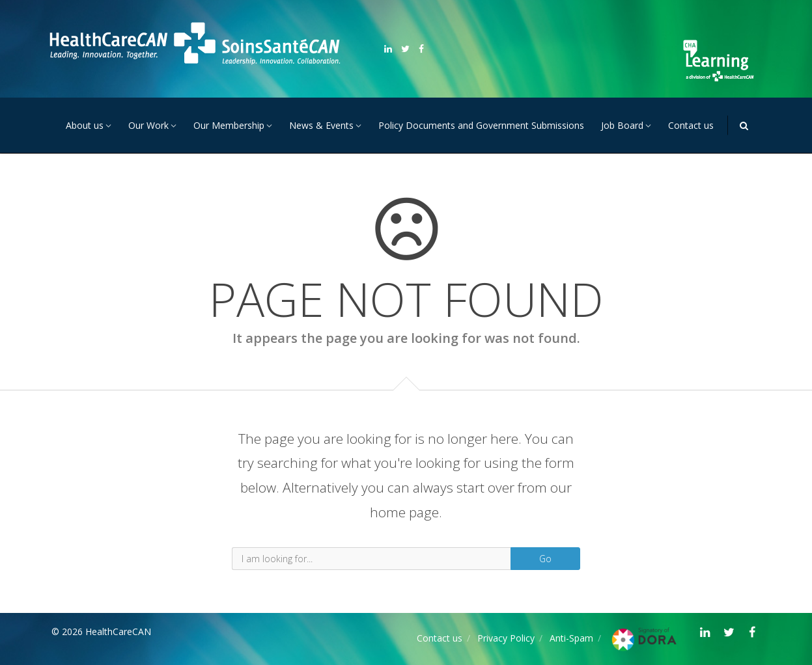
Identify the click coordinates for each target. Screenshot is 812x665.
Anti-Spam (571, 638)
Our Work (148, 125)
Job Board (622, 125)
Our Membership (229, 125)
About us (85, 125)
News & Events (321, 125)
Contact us (691, 125)
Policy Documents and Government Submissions (481, 125)
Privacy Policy (506, 638)
